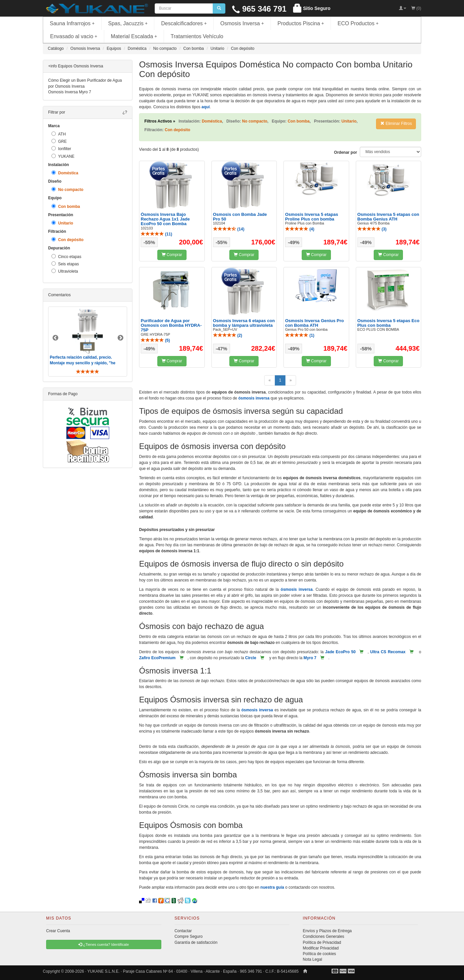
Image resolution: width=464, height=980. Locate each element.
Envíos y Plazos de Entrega (327, 931)
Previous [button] (55, 338)
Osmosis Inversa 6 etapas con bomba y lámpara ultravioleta (244, 323)
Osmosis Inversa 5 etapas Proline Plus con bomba (312, 217)
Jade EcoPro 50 (341, 652)
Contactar (183, 931)
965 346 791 (259, 9)
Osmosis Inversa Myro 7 (70, 92)
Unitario (62, 223)
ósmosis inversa (254, 398)
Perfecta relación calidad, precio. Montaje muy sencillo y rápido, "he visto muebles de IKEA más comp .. (83, 363)
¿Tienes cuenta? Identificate (104, 944)
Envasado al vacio (74, 36)
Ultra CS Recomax (388, 652)
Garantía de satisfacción (196, 942)
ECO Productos (358, 23)
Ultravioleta (65, 271)
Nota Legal (312, 959)
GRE (59, 141)
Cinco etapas (66, 257)
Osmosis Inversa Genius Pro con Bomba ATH (314, 323)
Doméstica (65, 173)
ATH (59, 134)
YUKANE (63, 156)
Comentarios (59, 295)
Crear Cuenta (58, 931)
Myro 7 (310, 658)
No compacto (67, 189)
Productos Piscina (301, 23)
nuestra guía (272, 887)
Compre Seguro (189, 936)
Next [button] (120, 338)
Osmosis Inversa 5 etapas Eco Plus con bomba (388, 323)
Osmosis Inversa (242, 23)
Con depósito (68, 240)
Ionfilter (61, 149)
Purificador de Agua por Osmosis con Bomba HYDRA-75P (171, 325)
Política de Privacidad (322, 942)
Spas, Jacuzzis (128, 23)
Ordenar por (345, 152)
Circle (250, 658)
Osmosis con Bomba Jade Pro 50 (240, 217)
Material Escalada (134, 36)
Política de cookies (319, 954)
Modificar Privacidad (321, 948)
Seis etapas (65, 264)
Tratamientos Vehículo (197, 36)
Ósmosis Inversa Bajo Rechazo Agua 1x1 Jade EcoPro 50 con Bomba (165, 219)
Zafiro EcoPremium (157, 658)
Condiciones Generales (323, 936)
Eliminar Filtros (396, 124)
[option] (88, 342)
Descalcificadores (184, 23)
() (156, 234)
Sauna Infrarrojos (72, 23)
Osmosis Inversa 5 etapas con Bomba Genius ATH (388, 217)
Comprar (172, 255)
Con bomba (66, 206)
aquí (206, 107)
